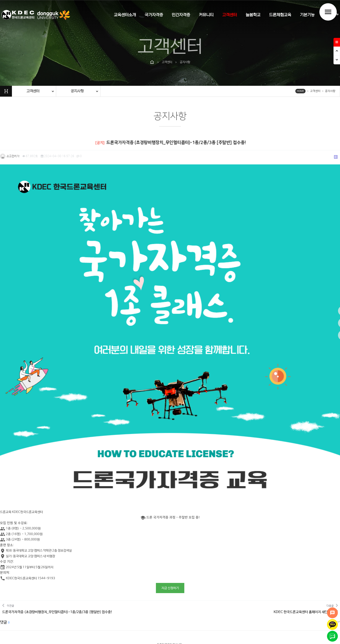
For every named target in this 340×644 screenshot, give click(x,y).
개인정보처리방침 (139, 585)
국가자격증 (154, 15)
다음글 (306, 503)
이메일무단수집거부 (196, 585)
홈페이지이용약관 (167, 585)
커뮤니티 (206, 15)
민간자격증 (181, 15)
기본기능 (307, 15)
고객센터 (230, 15)
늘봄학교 (253, 15)
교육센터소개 (125, 15)
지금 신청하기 (170, 482)
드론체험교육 (280, 15)
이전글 (57, 503)
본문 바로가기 (0, 0)
